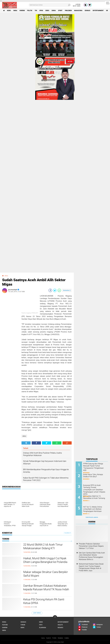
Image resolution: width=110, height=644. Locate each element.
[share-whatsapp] (59, 290)
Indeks (67, 638)
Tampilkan (67, 533)
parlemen (68, 10)
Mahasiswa (78, 10)
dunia (54, 10)
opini (41, 10)
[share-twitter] (55, 290)
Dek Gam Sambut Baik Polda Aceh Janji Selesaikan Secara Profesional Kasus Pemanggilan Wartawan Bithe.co (92, 556)
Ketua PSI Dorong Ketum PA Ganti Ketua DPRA (44, 601)
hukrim (22, 10)
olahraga (43, 628)
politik (30, 10)
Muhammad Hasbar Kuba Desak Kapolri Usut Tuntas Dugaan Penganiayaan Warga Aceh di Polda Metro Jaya (91, 567)
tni (36, 10)
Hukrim (49, 638)
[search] (50, 5)
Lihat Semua (37, 613)
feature (5, 625)
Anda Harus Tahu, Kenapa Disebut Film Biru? (93, 476)
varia (15, 10)
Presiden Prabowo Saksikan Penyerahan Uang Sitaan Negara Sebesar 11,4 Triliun (91, 546)
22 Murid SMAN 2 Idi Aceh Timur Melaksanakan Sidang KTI (43, 546)
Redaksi (60, 638)
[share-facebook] (50, 290)
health (60, 625)
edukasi (87, 10)
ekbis (47, 10)
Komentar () (67, 290)
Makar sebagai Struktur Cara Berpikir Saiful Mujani (46, 574)
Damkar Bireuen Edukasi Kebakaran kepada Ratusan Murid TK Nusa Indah (46, 588)
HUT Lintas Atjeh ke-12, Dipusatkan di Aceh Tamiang (94, 497)
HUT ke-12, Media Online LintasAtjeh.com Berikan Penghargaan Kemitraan (93, 509)
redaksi (60, 628)
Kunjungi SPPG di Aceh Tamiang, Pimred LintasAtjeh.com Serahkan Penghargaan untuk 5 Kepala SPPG (94, 490)
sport (60, 10)
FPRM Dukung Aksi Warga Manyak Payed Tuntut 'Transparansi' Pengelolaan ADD (93, 467)
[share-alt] (26, 443)
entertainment (98, 10)
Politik (54, 638)
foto (41, 625)
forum (23, 625)
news (9, 10)
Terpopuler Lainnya (92, 517)
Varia (43, 638)
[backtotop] (55, 617)
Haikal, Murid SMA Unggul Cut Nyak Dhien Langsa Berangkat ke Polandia (45, 560)
